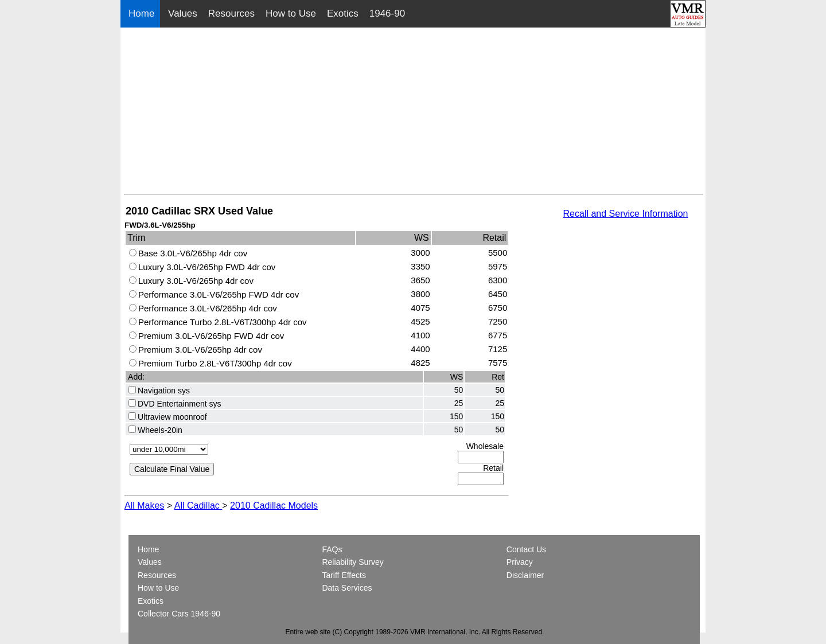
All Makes (144, 506)
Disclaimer (525, 575)
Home (143, 13)
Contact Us (526, 549)
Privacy (520, 562)
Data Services (347, 588)
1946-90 (387, 13)
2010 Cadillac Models (274, 506)
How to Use (291, 13)
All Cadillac (198, 506)
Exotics (343, 13)
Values (183, 13)
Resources (231, 13)
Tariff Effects (344, 575)
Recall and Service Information (626, 214)
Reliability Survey (352, 562)
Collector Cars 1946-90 (179, 614)
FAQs (332, 549)
